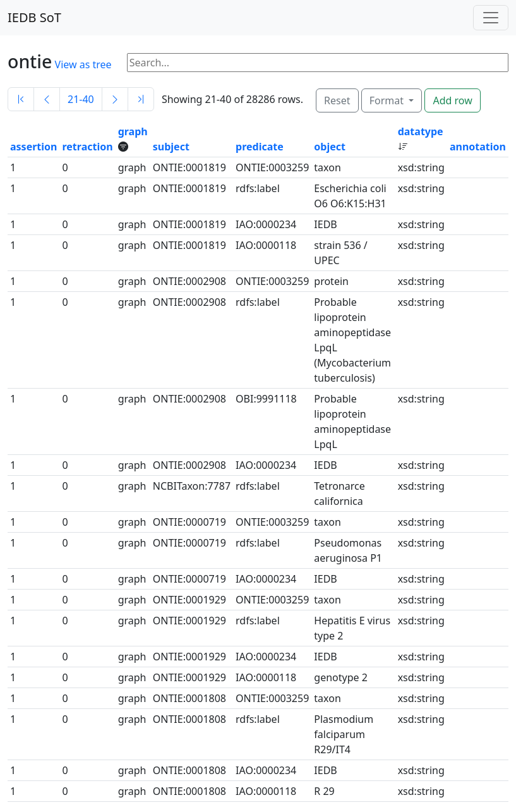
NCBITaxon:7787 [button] (192, 486)
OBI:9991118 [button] (266, 399)
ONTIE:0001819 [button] (189, 167)
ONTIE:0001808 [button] (189, 698)
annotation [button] (478, 147)
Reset (337, 100)
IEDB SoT (34, 17)
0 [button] (65, 167)
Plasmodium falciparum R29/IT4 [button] (344, 734)
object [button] (330, 147)
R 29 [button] (324, 791)
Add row (452, 100)
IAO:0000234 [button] (266, 224)
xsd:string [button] (421, 167)
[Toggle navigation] (491, 18)
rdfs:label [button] (258, 188)
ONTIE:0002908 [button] (189, 281)
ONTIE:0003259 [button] (272, 167)
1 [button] (13, 167)
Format (388, 100)
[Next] (115, 99)
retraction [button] (87, 147)
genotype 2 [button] (341, 677)
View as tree (83, 64)
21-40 (81, 99)
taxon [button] (327, 167)
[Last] (141, 99)
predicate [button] (260, 147)
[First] (21, 99)
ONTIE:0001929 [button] (189, 600)
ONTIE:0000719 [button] (189, 522)
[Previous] (47, 99)
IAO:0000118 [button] (266, 245)
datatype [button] (421, 131)
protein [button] (331, 281)
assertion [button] (33, 147)
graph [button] (133, 131)
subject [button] (171, 147)
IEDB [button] (325, 224)
